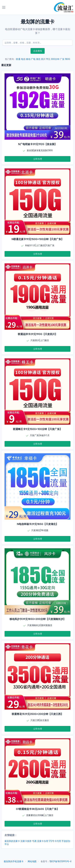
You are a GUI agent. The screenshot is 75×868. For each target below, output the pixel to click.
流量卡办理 (43, 841)
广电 (33, 59)
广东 (62, 59)
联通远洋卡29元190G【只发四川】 (38, 334)
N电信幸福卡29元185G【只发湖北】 (38, 524)
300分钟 (55, 59)
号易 (34, 841)
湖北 (38, 59)
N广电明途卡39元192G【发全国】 (37, 144)
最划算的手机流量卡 (14, 861)
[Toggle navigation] (4, 7)
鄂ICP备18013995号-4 (60, 861)
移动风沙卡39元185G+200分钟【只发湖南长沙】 (38, 619)
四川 (43, 59)
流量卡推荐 (26, 841)
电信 (23, 59)
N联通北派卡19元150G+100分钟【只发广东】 (38, 239)
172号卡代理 (55, 841)
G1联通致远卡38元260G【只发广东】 (37, 809)
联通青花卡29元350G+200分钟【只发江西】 (37, 714)
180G (68, 59)
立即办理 (38, 159)
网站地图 (32, 861)
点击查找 (38, 51)
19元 (48, 59)
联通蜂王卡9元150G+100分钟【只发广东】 (37, 429)
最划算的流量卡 (12, 841)
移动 (28, 59)
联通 (18, 59)
